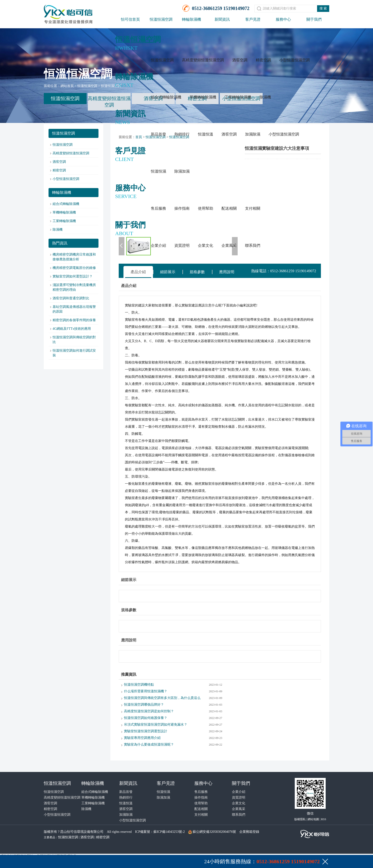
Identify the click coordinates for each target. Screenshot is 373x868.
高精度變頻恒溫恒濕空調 (203, 60)
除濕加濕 (182, 171)
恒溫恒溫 (206, 134)
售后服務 (158, 208)
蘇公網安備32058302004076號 (214, 832)
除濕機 (265, 97)
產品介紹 (138, 272)
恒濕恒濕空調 (68, 837)
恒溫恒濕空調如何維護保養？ (146, 718)
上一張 (122, 246)
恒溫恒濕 (158, 171)
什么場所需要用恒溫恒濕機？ (146, 691)
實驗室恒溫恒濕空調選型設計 (146, 731)
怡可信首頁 (130, 19)
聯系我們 (253, 245)
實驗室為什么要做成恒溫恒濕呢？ (149, 744)
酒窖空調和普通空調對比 (71, 298)
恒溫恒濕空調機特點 (139, 685)
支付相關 (253, 208)
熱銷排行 (182, 134)
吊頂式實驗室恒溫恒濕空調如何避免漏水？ (156, 725)
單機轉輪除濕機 (203, 97)
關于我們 (314, 19)
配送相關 (229, 208)
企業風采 (229, 245)
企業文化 (206, 245)
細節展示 (168, 272)
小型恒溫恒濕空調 (294, 60)
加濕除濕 (253, 134)
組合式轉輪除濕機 (166, 97)
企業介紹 (158, 245)
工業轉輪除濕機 (238, 97)
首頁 (139, 137)
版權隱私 (300, 819)
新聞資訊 (222, 19)
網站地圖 (313, 819)
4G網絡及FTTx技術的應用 (72, 329)
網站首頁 (67, 86)
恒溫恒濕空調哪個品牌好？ (144, 705)
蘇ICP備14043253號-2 (169, 832)
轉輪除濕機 (191, 19)
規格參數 (197, 272)
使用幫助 (206, 208)
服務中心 (283, 19)
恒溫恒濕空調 (161, 19)
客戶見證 (253, 19)
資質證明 (182, 245)
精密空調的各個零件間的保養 (74, 320)
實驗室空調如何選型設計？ (73, 276)
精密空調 (263, 60)
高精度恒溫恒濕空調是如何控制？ (149, 711)
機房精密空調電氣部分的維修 (74, 268)
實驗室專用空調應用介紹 (142, 738)
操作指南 (182, 208)
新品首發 (158, 134)
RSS (324, 819)
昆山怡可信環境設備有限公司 (82, 832)
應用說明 (227, 272)
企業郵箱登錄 (249, 832)
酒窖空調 (240, 60)
